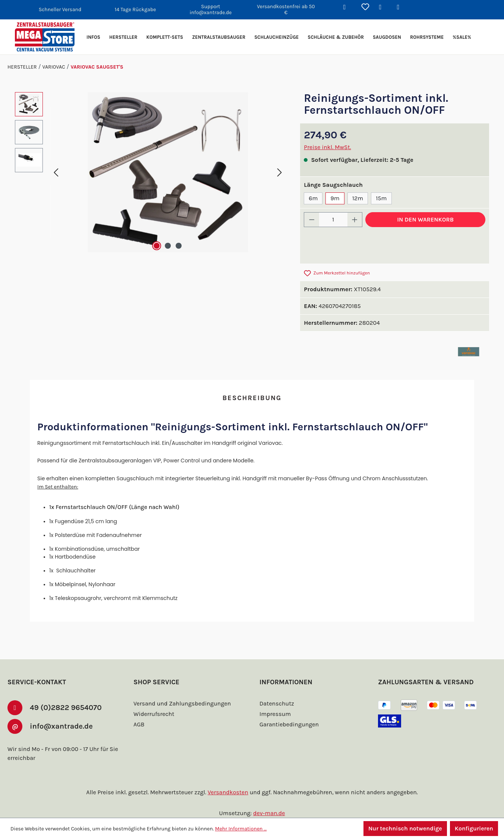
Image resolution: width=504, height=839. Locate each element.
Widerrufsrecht (153, 714)
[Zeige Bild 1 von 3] (156, 246)
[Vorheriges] (56, 172)
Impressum (274, 714)
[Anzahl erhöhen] (355, 220)
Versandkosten (229, 792)
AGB (140, 724)
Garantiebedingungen (288, 724)
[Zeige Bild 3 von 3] (179, 246)
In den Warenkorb (425, 219)
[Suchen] (347, 7)
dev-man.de (269, 813)
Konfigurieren (474, 828)
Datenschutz (276, 703)
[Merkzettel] (365, 7)
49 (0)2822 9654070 (70, 707)
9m (334, 198)
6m (313, 198)
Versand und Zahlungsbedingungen (181, 703)
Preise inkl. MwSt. (327, 147)
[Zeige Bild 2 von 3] (168, 246)
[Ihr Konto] (383, 7)
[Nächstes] (280, 172)
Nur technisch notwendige (404, 828)
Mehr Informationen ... (238, 829)
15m (381, 198)
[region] (150, 172)
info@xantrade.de (67, 725)
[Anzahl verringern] (312, 220)
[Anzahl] (333, 220)
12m (357, 198)
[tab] (252, 398)
